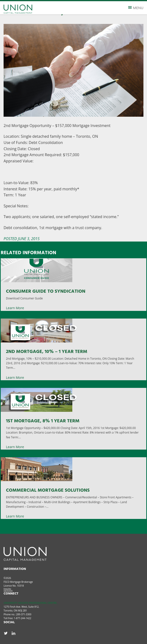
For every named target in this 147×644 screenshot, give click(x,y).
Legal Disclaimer (8, 590)
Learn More (15, 308)
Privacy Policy (7, 589)
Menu (136, 8)
